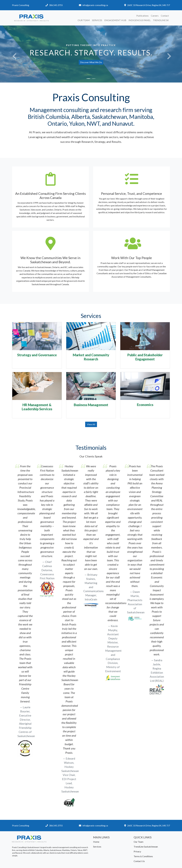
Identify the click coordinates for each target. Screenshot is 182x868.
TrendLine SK (161, 20)
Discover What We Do (91, 62)
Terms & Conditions (143, 856)
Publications (142, 16)
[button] (14, 54)
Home (96, 842)
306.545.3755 (56, 5)
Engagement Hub (115, 20)
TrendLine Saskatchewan (146, 847)
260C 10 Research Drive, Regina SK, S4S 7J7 (149, 5)
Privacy (137, 851)
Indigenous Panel (140, 20)
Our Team (84, 20)
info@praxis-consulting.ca (95, 5)
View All (91, 424)
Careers (155, 16)
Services (97, 20)
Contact (165, 16)
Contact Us (139, 861)
